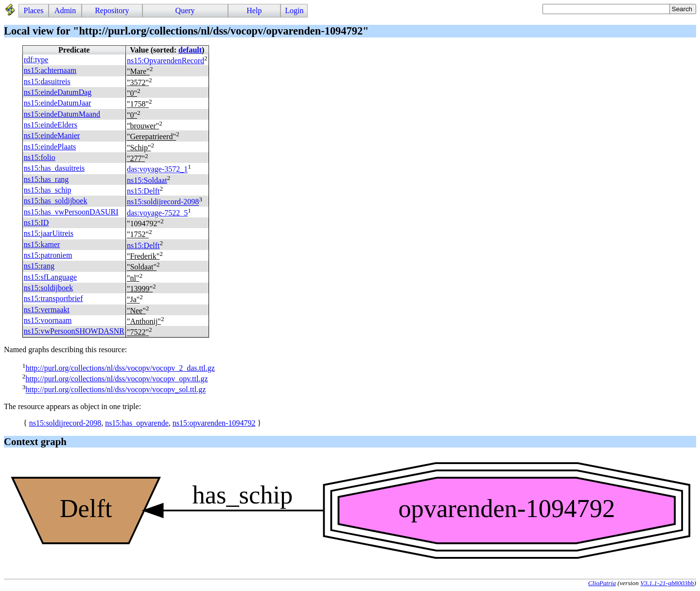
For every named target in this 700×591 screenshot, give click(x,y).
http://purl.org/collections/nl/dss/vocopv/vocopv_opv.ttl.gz (116, 379)
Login (294, 10)
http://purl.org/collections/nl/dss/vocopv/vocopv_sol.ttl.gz (115, 390)
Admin (65, 10)
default (190, 50)
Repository (112, 10)
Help (254, 10)
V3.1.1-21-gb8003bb (667, 583)
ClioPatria (602, 583)
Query (185, 10)
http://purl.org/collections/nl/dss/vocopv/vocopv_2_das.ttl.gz (120, 368)
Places (34, 10)
